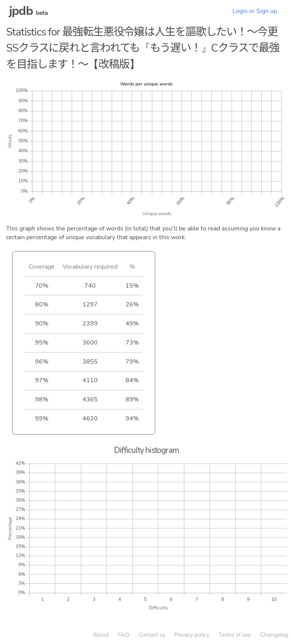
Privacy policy (192, 635)
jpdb (21, 11)
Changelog (274, 635)
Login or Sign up (255, 11)
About (101, 635)
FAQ (124, 635)
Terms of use (235, 635)
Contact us (152, 635)
